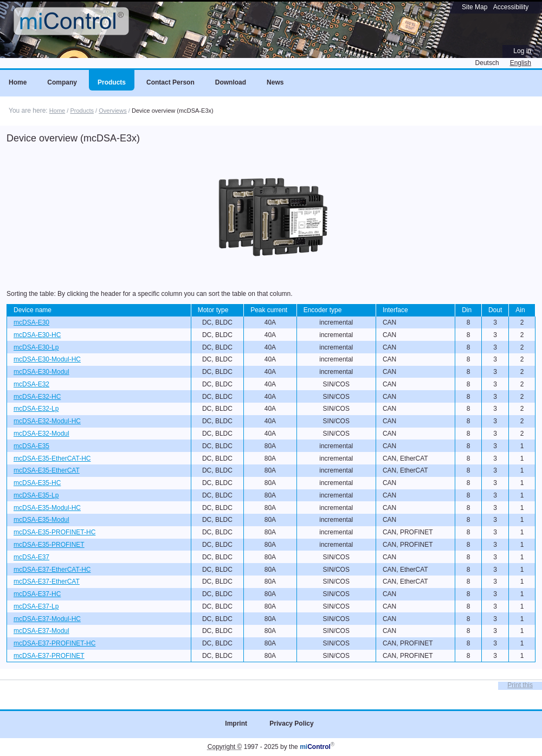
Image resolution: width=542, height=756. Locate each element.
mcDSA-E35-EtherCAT (47, 470)
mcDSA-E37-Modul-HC (47, 619)
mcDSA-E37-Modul (41, 631)
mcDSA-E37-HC (37, 594)
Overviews (113, 111)
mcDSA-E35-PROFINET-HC (54, 532)
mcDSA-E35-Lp (36, 495)
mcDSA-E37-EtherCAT (47, 581)
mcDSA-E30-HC (37, 335)
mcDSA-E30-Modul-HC (47, 359)
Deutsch (487, 63)
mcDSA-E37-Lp (36, 606)
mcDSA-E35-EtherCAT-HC (52, 458)
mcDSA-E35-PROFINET (49, 545)
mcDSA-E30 (31, 322)
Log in (522, 51)
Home (57, 111)
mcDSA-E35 (31, 446)
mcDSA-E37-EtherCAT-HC (52, 570)
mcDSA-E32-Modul (41, 434)
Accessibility (511, 7)
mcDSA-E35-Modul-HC (47, 508)
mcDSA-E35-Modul (41, 520)
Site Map (475, 7)
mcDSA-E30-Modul (41, 372)
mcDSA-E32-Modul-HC (47, 421)
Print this (520, 685)
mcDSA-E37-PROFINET (49, 656)
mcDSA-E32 (31, 384)
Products (82, 111)
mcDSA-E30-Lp (36, 347)
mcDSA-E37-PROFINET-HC (54, 643)
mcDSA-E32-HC (37, 397)
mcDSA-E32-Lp (36, 409)
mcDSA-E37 (31, 557)
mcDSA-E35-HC (37, 483)
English (521, 63)
